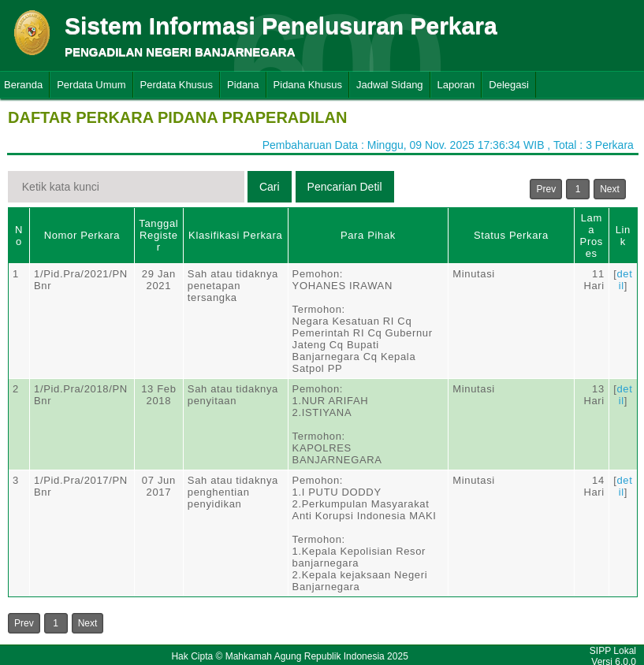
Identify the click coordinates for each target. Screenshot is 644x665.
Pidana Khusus (308, 85)
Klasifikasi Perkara (235, 235)
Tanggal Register (158, 235)
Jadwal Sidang (390, 85)
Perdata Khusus (177, 85)
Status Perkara (511, 235)
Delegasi (509, 85)
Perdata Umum (91, 85)
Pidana (243, 85)
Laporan (456, 85)
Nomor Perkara (82, 235)
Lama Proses (592, 236)
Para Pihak (368, 235)
